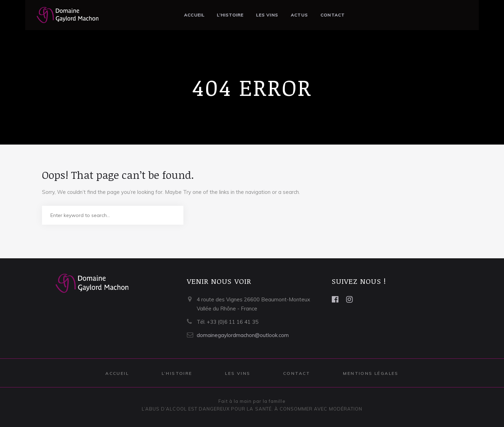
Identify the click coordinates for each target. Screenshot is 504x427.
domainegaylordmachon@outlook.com (243, 335)
